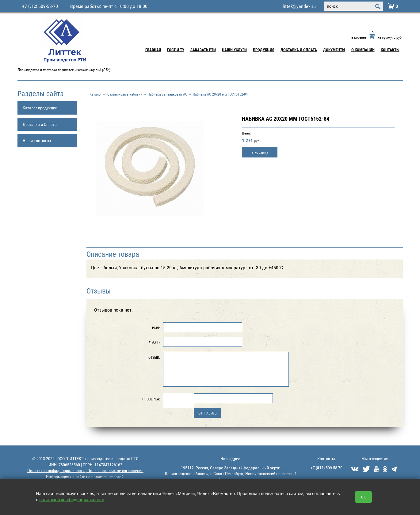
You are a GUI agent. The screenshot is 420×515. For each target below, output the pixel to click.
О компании (363, 50)
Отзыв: (154, 357)
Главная (153, 50)
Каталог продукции (40, 108)
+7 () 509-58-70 (326, 468)
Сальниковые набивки (125, 94)
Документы (334, 50)
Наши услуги (234, 50)
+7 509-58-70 (40, 6)
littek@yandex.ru (299, 6)
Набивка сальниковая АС (168, 94)
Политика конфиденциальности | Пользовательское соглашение (85, 470)
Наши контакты (37, 140)
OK (363, 497)
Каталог (96, 94)
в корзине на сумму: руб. (377, 37)
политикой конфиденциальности (72, 500)
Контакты (390, 50)
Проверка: (151, 399)
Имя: (156, 328)
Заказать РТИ (203, 50)
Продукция (264, 50)
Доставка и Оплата (299, 50)
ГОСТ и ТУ (176, 50)
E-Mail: (154, 343)
